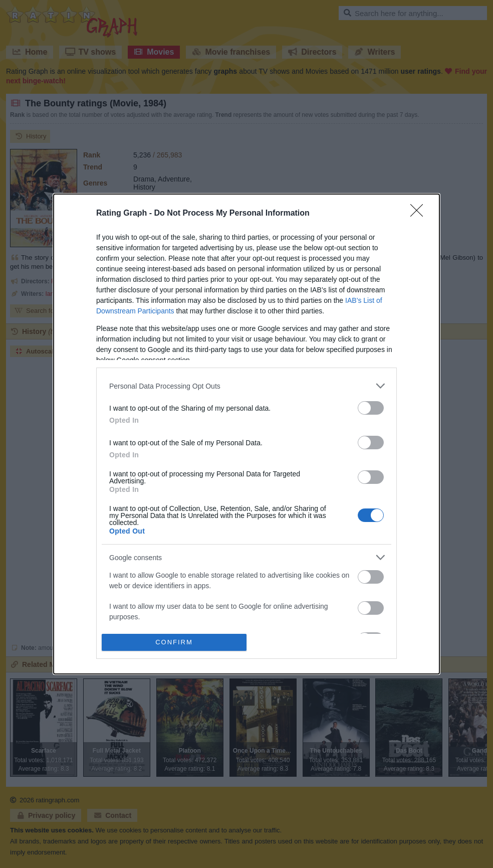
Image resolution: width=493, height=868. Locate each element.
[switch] (371, 408)
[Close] (420, 214)
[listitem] (246, 386)
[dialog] (246, 434)
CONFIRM (174, 642)
